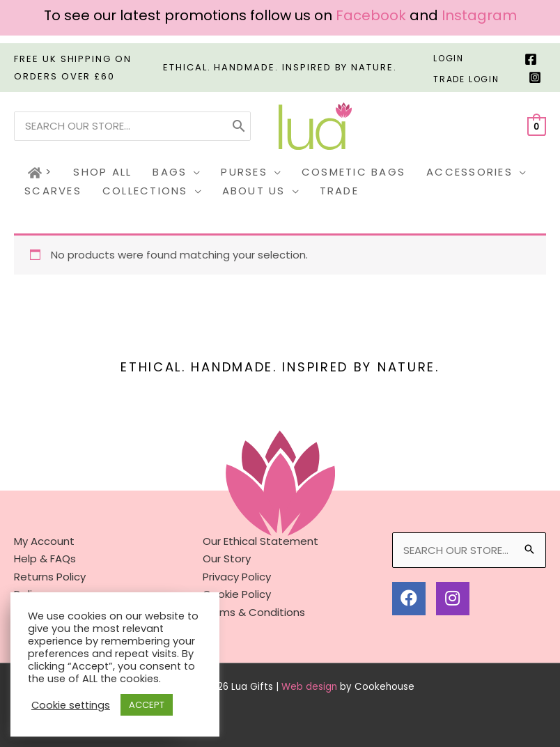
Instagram (479, 15)
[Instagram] (535, 77)
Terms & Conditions (254, 612)
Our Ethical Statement (260, 541)
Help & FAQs (45, 559)
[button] (193, 172)
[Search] (239, 126)
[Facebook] (531, 59)
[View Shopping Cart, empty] (537, 126)
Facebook (371, 15)
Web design (309, 687)
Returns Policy (50, 577)
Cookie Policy (237, 594)
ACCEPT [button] (147, 705)
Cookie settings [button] (71, 705)
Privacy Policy (237, 577)
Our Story (227, 559)
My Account (44, 541)
